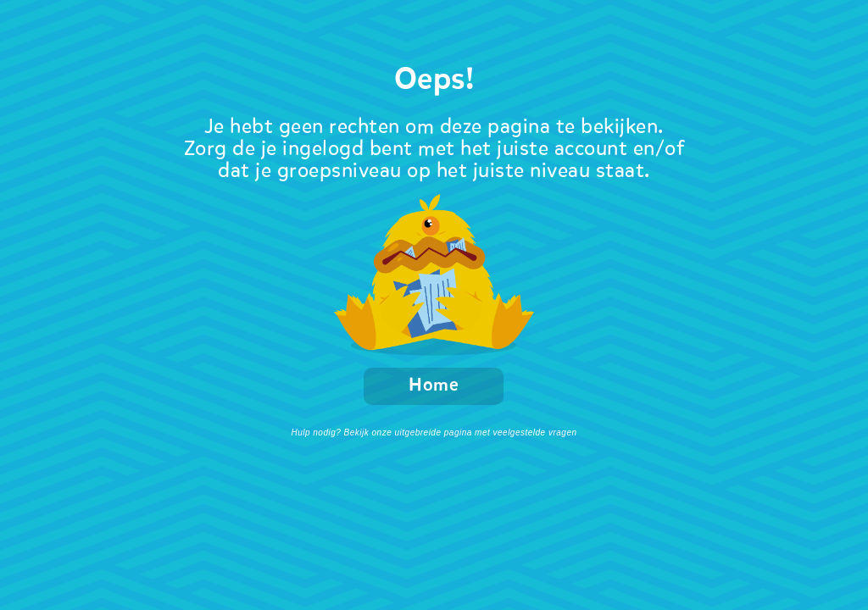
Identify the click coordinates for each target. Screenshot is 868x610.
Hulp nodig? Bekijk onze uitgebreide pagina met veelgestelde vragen (434, 433)
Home (434, 386)
